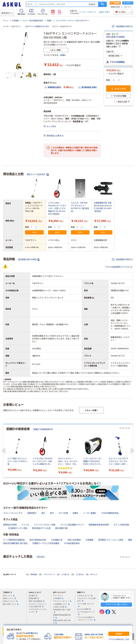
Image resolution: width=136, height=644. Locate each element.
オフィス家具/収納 (121, 525)
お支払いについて (10, 601)
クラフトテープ (49, 575)
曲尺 (43, 513)
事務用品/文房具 (10, 525)
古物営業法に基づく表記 (62, 611)
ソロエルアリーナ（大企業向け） (86, 600)
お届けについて (9, 598)
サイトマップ (58, 596)
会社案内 (33, 596)
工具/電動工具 (57, 540)
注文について (8, 596)
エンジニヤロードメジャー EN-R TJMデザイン (73, 21)
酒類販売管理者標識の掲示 (62, 616)
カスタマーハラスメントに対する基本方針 (37, 605)
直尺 (52, 513)
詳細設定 (92, 4)
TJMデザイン (16, 27)
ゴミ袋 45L (80, 575)
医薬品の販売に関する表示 (62, 622)
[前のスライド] (4, 451)
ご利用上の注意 (60, 607)
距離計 (49, 21)
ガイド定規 (63, 513)
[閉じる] (132, 625)
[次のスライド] (132, 451)
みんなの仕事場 (84, 609)
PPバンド (94, 575)
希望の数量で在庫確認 (115, 37)
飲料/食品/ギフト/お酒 (41, 528)
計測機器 (15, 21)
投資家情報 (34, 598)
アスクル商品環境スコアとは (119, 267)
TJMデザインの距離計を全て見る (37, 27)
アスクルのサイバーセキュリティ (37, 611)
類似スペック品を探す (38, 174)
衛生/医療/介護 (61, 528)
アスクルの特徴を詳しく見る (119, 639)
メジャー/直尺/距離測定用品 (33, 21)
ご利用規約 (58, 598)
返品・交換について (10, 604)
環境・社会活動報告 (37, 601)
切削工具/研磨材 (74, 540)
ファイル (25, 525)
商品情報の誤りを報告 (29, 259)
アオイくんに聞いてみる (116, 604)
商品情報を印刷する (122, 26)
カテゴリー (7, 13)
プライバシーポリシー (62, 601)
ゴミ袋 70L (65, 575)
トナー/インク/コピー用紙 (45, 525)
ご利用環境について (61, 604)
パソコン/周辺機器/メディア (72, 525)
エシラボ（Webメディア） (86, 613)
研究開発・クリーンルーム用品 (111, 540)
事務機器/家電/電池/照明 (99, 525)
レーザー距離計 (90, 513)
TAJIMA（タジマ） (66, 27)
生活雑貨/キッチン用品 (18, 528)
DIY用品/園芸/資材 (72, 543)
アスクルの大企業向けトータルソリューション (86, 619)
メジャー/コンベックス (13, 513)
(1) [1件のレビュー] (71, 468)
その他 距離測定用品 (110, 513)
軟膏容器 (34, 575)
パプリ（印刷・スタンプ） (86, 605)
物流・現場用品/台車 (38, 540)
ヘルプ (129, 7)
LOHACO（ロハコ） (85, 596)
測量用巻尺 (32, 513)
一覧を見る (40, 557)
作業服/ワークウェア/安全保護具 (46, 543)
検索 (102, 4)
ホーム (6, 21)
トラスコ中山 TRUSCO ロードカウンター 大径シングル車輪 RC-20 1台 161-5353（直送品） (57, 208)
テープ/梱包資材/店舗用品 (14, 540)
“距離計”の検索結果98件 (43, 429)
